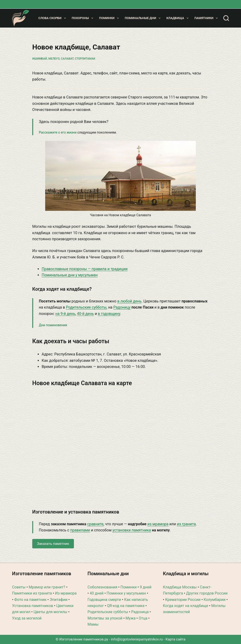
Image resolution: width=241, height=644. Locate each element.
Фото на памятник (30, 600)
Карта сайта (175, 639)
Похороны (83, 18)
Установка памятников (33, 606)
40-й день (85, 314)
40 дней (97, 593)
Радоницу (122, 307)
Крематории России (183, 600)
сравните (95, 524)
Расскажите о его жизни (58, 132)
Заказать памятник (53, 544)
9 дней (146, 587)
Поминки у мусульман (126, 593)
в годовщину (109, 314)
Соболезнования (102, 587)
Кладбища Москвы (180, 587)
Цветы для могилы (50, 612)
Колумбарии (215, 600)
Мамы (93, 624)
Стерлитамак (85, 59)
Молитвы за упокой (105, 618)
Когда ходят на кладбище (185, 606)
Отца (143, 618)
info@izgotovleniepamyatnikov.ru (137, 639)
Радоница (140, 612)
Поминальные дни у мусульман (70, 275)
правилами (80, 530)
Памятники (207, 18)
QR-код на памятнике (126, 606)
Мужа (131, 618)
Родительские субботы (86, 307)
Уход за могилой (27, 618)
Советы (19, 587)
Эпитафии (59, 600)
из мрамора (158, 524)
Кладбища (178, 18)
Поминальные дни (144, 18)
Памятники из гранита (32, 593)
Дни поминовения (53, 325)
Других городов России (207, 593)
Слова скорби (53, 18)
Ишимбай (40, 59)
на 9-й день (65, 314)
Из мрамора (66, 593)
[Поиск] (226, 18)
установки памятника (132, 530)
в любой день (129, 301)
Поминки (110, 18)
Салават (67, 59)
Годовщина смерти (104, 600)
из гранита (186, 524)
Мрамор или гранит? (47, 587)
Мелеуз (54, 59)
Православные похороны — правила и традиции (85, 269)
